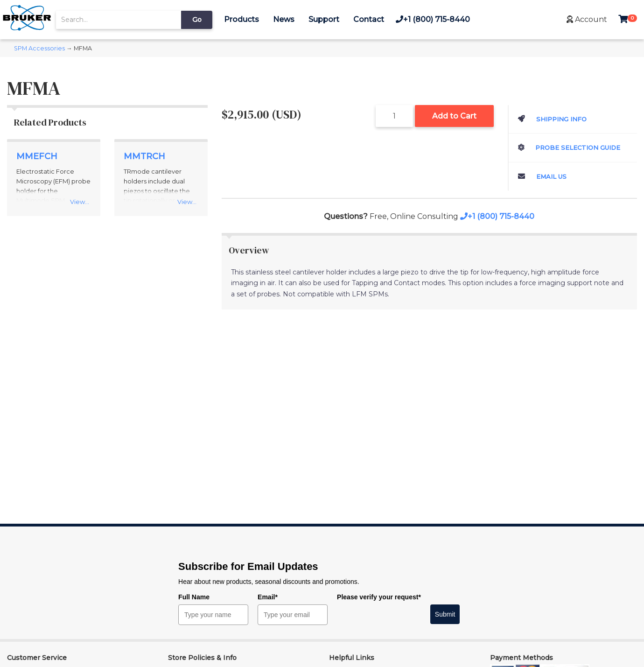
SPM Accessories (39, 48)
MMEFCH (37, 156)
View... (80, 202)
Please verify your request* (379, 597)
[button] (587, 19)
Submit (445, 614)
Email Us (542, 176)
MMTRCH (144, 156)
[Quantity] (394, 116)
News (284, 19)
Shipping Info (552, 119)
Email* (268, 597)
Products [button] (241, 19)
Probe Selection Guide (569, 147)
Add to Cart (454, 116)
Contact (369, 19)
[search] (119, 20)
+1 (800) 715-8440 (433, 19)
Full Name (194, 597)
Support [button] (324, 19)
